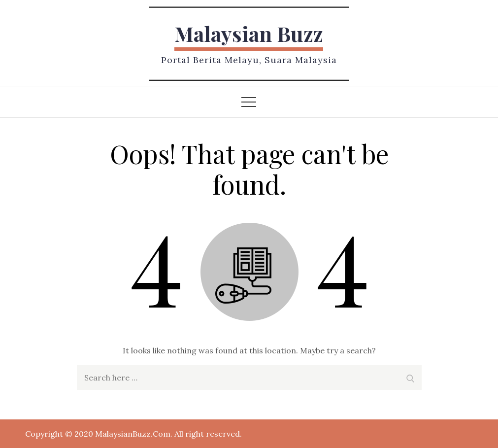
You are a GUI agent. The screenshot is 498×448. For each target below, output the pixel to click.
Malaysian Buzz (249, 34)
